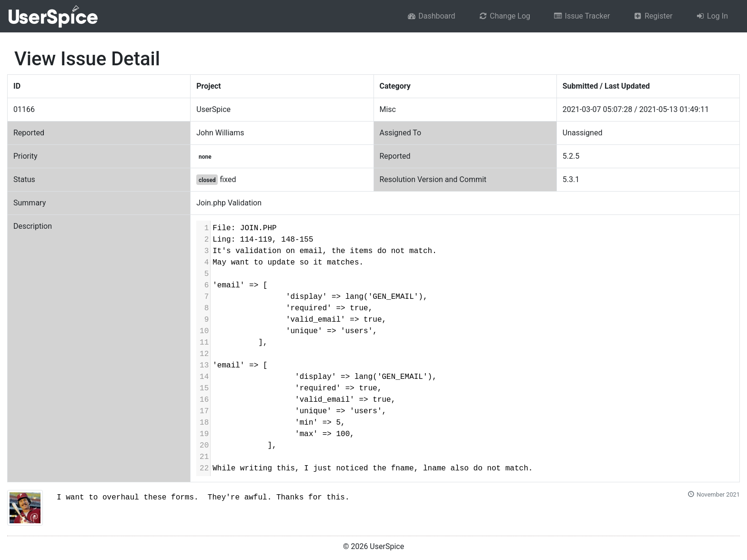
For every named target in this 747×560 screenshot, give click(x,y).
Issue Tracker (581, 16)
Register (652, 16)
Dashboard (431, 16)
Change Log (504, 16)
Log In (712, 16)
